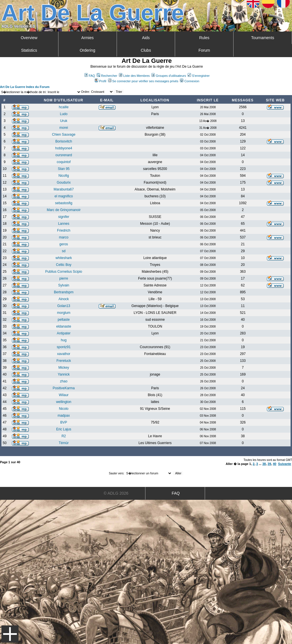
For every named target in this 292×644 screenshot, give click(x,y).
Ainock (64, 299)
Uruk (64, 121)
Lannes (64, 224)
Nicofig (64, 176)
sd (64, 251)
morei (64, 128)
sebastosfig (64, 203)
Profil (100, 81)
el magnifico (64, 196)
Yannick (64, 374)
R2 (64, 436)
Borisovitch (64, 141)
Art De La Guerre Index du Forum (25, 87)
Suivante (285, 464)
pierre (64, 278)
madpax (64, 416)
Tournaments (263, 38)
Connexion (190, 81)
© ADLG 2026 (116, 493)
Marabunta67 (64, 189)
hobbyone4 (64, 148)
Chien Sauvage (64, 135)
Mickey (64, 368)
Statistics (29, 50)
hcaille (64, 107)
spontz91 (64, 347)
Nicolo (64, 409)
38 (264, 464)
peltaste (64, 320)
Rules (204, 38)
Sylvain (64, 285)
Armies (88, 38)
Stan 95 (64, 169)
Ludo (64, 114)
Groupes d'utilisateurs (169, 76)
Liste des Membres (134, 76)
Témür (64, 443)
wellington (64, 402)
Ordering (87, 50)
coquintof (64, 162)
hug (64, 340)
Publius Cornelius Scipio (64, 272)
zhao (64, 381)
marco (64, 237)
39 (269, 464)
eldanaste (64, 326)
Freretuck (64, 361)
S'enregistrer (199, 76)
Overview (29, 38)
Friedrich (64, 230)
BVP (64, 422)
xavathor (64, 354)
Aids (146, 38)
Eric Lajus (64, 429)
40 (275, 464)
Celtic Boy (64, 265)
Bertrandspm (64, 292)
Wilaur (64, 395)
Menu (10, 634)
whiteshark (64, 258)
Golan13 (64, 306)
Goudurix (64, 182)
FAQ (90, 76)
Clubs (146, 50)
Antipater (64, 333)
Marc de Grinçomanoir (64, 210)
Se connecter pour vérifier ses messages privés (143, 81)
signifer (64, 217)
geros (64, 244)
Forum (204, 50)
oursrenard (64, 155)
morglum (64, 313)
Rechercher (107, 76)
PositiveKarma (64, 388)
